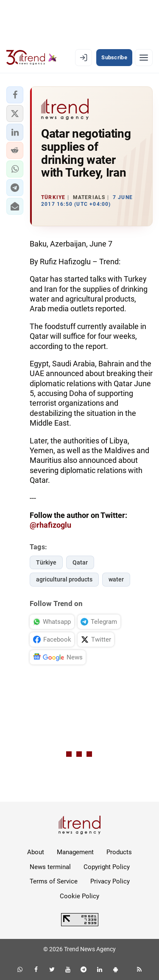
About (36, 852)
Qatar (80, 562)
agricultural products (64, 579)
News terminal (50, 867)
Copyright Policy (107, 867)
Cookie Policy (79, 896)
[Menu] (144, 58)
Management (75, 852)
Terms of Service (54, 881)
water (116, 579)
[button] (15, 95)
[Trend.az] (32, 58)
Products (119, 852)
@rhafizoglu (50, 525)
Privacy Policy (110, 881)
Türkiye (46, 562)
